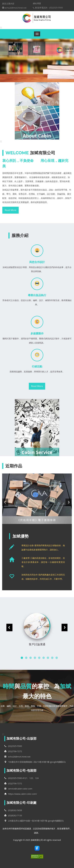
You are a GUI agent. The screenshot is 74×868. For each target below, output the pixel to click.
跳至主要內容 (8, 4)
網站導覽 (37, 3)
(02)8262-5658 (13, 810)
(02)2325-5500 (13, 746)
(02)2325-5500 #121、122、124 (22, 778)
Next (69, 502)
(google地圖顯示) (58, 762)
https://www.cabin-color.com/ (23, 794)
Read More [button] (10, 210)
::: (1, 27)
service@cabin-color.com (18, 789)
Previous (5, 502)
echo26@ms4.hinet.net (17, 757)
